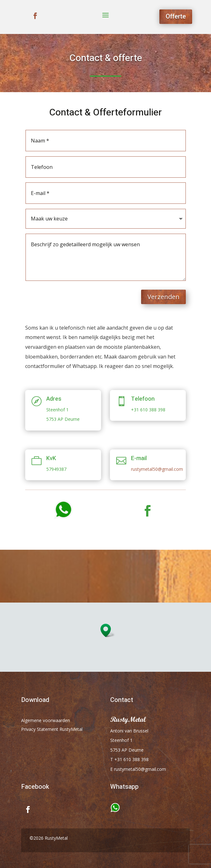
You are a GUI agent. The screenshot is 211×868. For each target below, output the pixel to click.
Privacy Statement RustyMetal (52, 729)
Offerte (176, 17)
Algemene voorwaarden (46, 720)
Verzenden (163, 297)
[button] (108, 630)
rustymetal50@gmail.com (157, 469)
